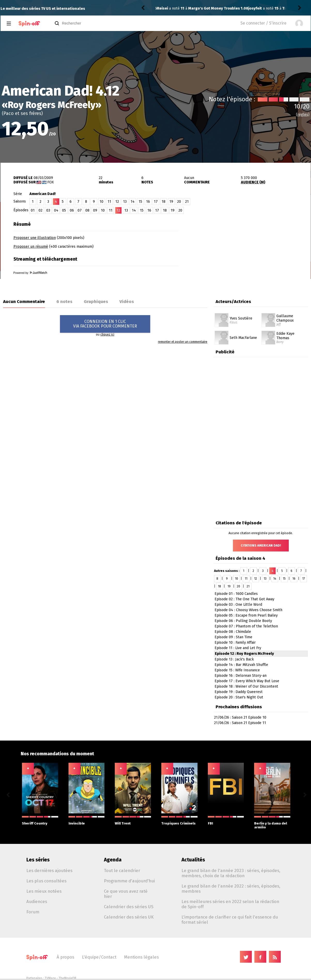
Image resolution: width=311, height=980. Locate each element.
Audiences (37, 901)
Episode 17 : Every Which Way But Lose (247, 681)
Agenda (113, 860)
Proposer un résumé (31, 247)
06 (72, 210)
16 (148, 202)
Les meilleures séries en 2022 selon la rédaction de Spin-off (230, 904)
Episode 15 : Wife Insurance (237, 670)
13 (125, 202)
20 (179, 202)
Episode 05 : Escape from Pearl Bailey (246, 615)
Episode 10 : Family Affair (235, 643)
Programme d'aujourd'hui (129, 881)
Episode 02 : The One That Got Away (244, 599)
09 (95, 210)
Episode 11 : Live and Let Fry (238, 648)
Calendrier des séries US (129, 907)
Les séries (38, 860)
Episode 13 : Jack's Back (234, 659)
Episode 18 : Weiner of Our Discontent (246, 686)
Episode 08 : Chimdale (233, 632)
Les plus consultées (46, 881)
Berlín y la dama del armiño (272, 823)
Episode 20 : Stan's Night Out (239, 697)
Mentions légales (141, 957)
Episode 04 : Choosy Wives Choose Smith (248, 610)
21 (187, 202)
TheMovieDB (67, 978)
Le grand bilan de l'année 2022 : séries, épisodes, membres (231, 889)
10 (101, 202)
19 (171, 202)
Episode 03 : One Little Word (238, 605)
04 (56, 210)
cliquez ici (107, 335)
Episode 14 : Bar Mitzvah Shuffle (241, 665)
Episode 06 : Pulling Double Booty (243, 621)
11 (109, 202)
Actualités (193, 860)
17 (156, 202)
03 (48, 210)
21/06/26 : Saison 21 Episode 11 (240, 723)
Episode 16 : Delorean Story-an (241, 676)
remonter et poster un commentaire (183, 342)
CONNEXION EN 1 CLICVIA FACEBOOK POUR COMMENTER (105, 324)
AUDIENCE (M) (253, 182)
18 (164, 202)
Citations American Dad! (261, 546)
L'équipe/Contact (99, 957)
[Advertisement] (250, 251)
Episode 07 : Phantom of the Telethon (246, 626)
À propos (65, 957)
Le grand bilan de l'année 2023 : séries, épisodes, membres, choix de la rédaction (231, 873)
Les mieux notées (44, 891)
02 (40, 210)
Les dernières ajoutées (49, 870)
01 (33, 210)
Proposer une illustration (35, 238)
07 (80, 210)
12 (117, 202)
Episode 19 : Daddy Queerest (239, 692)
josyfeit (164, 8)
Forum (33, 912)
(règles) (303, 115)
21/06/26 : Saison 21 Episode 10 (240, 717)
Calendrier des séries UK (129, 917)
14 (133, 202)
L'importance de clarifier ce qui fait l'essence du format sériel (230, 920)
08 (87, 210)
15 (140, 202)
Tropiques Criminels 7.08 (213, 8)
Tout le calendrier (122, 870)
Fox (51, 182)
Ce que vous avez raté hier (126, 894)
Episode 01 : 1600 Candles (236, 594)
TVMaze (50, 978)
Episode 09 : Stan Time (233, 637)
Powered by (30, 273)
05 (64, 210)
